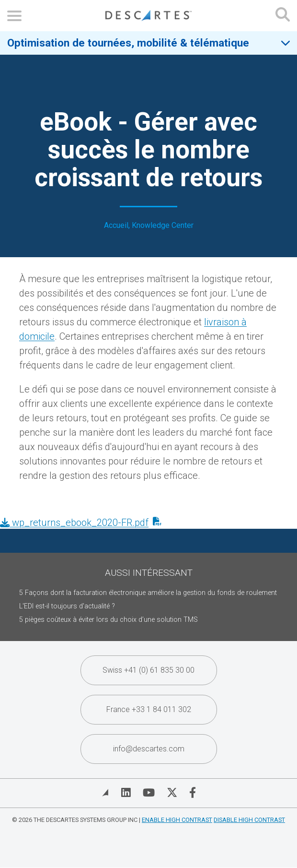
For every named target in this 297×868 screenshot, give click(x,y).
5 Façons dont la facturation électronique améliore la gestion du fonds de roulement (148, 593)
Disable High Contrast (249, 820)
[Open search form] (283, 16)
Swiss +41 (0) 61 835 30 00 (148, 670)
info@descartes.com (149, 749)
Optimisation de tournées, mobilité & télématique (128, 43)
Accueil (116, 226)
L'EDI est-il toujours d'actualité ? (67, 606)
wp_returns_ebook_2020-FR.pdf (74, 523)
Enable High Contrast (177, 820)
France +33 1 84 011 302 (149, 709)
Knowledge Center (163, 226)
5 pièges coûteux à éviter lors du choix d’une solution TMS (109, 620)
